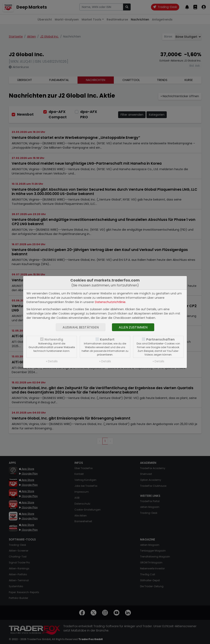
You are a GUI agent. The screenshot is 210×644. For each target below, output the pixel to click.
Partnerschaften (160, 339)
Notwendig (54, 339)
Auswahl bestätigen (81, 327)
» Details (52, 361)
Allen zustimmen (133, 327)
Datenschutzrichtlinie (110, 302)
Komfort (107, 339)
